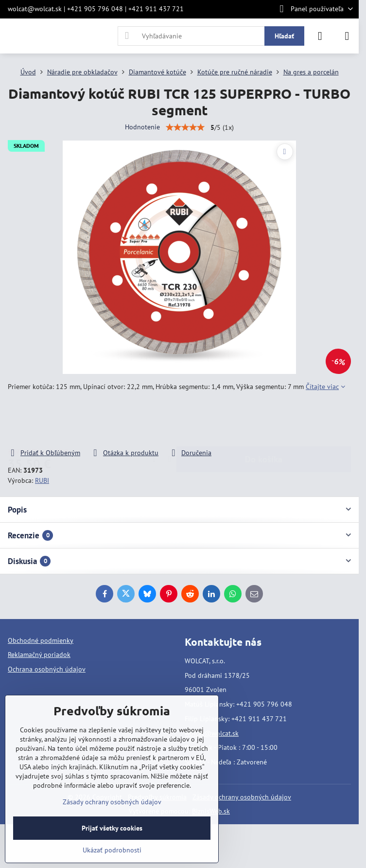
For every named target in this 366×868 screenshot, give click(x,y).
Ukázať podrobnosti (112, 850)
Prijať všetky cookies (112, 828)
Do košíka (264, 420)
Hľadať (284, 36)
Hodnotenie (142, 127)
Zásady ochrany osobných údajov (242, 797)
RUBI (42, 480)
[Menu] (347, 36)
